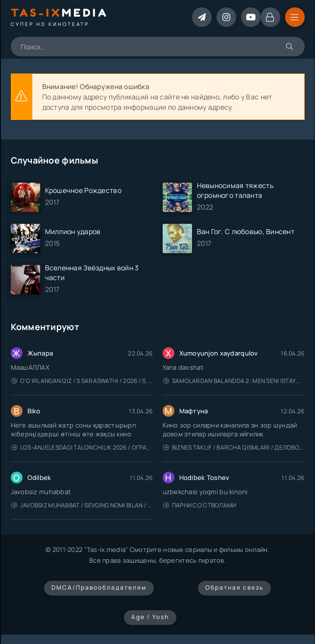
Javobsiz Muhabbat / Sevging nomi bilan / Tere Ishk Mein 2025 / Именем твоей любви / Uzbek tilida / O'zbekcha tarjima (82, 505)
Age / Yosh (150, 617)
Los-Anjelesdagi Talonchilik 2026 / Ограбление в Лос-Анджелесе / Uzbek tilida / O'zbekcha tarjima (82, 447)
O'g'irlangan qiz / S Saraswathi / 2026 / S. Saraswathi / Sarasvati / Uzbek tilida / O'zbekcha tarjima (82, 381)
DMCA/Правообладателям (99, 587)
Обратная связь (234, 587)
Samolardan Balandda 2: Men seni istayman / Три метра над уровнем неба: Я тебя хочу (234, 381)
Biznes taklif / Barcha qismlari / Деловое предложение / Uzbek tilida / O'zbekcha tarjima (234, 447)
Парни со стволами (200, 505)
